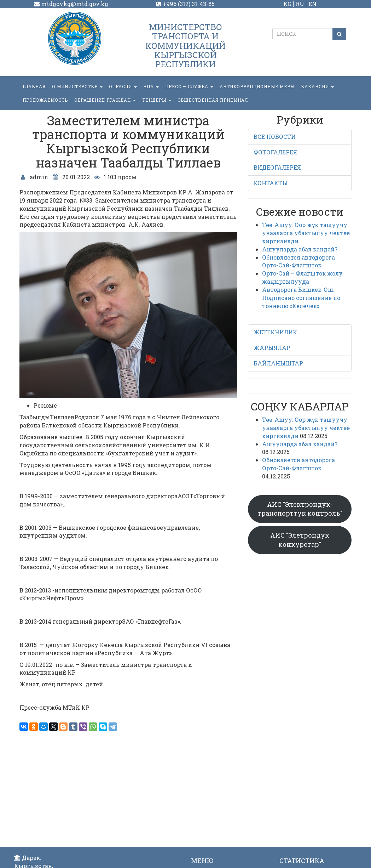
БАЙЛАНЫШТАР (278, 363)
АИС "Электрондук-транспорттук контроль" (300, 509)
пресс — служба (189, 86)
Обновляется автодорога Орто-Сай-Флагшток (298, 261)
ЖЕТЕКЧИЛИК (275, 332)
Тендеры (157, 100)
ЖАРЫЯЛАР (272, 348)
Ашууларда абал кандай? (300, 249)
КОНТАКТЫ (271, 183)
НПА (151, 86)
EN (312, 4)
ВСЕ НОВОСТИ (275, 137)
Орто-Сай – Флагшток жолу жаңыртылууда (302, 277)
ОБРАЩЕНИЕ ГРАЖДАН (105, 100)
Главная (34, 86)
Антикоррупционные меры (257, 86)
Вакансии (317, 86)
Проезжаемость (45, 100)
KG (287, 4)
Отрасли (123, 86)
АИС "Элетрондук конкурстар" (300, 540)
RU (300, 4)
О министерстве (77, 86)
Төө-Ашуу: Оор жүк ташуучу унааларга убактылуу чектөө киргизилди (306, 233)
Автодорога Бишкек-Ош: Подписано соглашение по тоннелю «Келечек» (301, 298)
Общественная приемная (213, 100)
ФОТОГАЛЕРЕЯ (275, 152)
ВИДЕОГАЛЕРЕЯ (277, 167)
